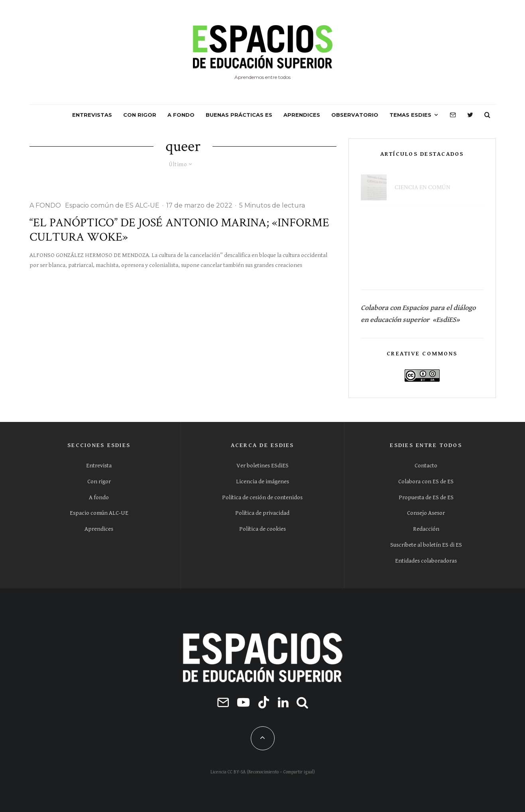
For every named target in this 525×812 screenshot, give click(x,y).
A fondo (99, 497)
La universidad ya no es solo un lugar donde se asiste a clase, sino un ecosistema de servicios (432, 222)
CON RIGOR (140, 115)
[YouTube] (243, 702)
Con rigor (99, 482)
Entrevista (99, 466)
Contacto (426, 466)
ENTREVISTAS (92, 115)
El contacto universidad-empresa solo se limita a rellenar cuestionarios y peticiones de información (437, 263)
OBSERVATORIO (355, 115)
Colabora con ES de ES (426, 482)
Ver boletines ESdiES (262, 466)
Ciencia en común (423, 183)
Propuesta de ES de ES (426, 497)
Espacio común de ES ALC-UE (112, 205)
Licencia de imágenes (262, 482)
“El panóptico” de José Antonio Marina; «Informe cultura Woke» (179, 230)
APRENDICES (302, 115)
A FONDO (181, 115)
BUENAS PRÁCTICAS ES (239, 115)
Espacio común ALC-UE (99, 513)
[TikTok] (264, 702)
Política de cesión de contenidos (262, 497)
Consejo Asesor (426, 513)
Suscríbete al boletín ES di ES (426, 545)
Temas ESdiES (410, 115)
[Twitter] (470, 115)
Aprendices (99, 529)
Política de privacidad (262, 513)
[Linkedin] (283, 702)
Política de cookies (262, 529)
